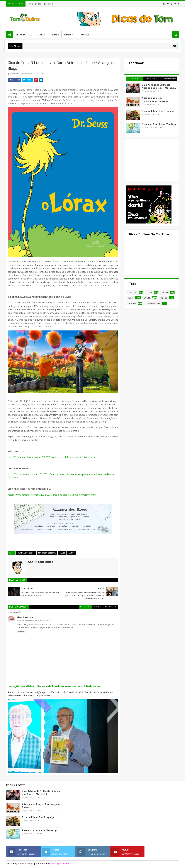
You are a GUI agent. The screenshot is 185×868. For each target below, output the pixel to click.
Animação (132, 293)
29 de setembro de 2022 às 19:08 (35, 621)
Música (164, 298)
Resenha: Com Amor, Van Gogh (160, 124)
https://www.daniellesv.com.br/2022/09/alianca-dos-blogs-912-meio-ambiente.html (52, 495)
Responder (21, 632)
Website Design (26, 864)
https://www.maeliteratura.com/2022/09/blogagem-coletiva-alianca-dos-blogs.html (51, 457)
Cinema (165, 293)
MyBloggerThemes (60, 864)
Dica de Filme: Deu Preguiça (158, 111)
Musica (69, 35)
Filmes (55, 35)
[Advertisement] (149, 159)
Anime (149, 293)
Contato (48, 4)
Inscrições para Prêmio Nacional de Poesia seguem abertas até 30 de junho (54, 686)
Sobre (38, 4)
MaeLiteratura (25, 617)
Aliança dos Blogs (26, 553)
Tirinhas (84, 35)
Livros (42, 35)
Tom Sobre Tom (153, 303)
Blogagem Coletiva (47, 553)
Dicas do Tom (24, 35)
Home (30, 4)
